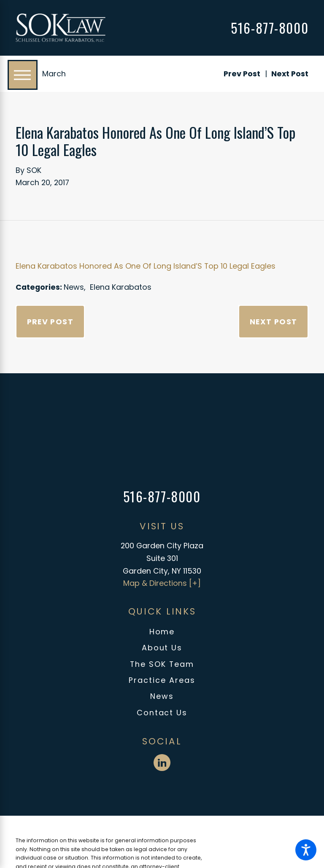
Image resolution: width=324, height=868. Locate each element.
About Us (162, 648)
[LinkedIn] (162, 763)
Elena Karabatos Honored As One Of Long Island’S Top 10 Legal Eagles (146, 266)
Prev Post (50, 322)
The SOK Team (162, 664)
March (54, 74)
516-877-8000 (270, 28)
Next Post (274, 322)
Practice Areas (162, 680)
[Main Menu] (23, 75)
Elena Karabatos (121, 287)
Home (162, 632)
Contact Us (162, 713)
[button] (306, 850)
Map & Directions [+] (162, 583)
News (74, 287)
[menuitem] (162, 632)
